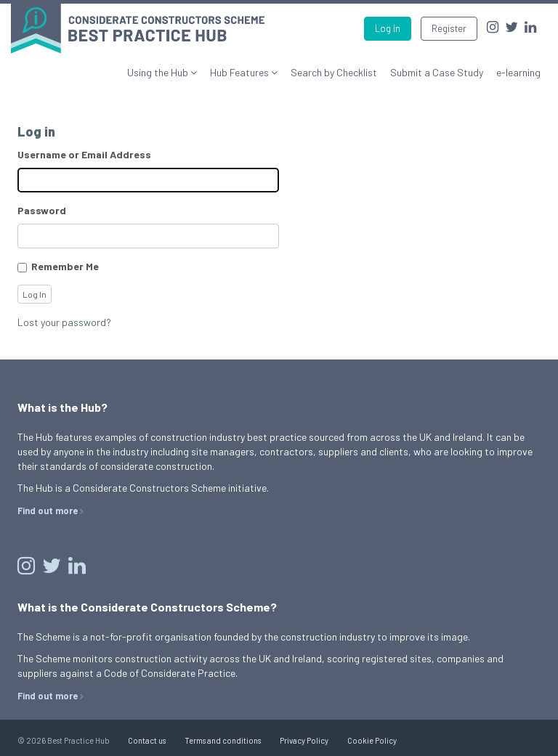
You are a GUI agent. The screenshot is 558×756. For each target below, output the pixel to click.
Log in (388, 28)
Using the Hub (159, 72)
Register (449, 28)
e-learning (518, 72)
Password (42, 210)
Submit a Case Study (437, 72)
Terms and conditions (223, 740)
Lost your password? (64, 322)
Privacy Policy (304, 740)
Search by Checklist (334, 72)
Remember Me (65, 266)
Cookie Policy (372, 740)
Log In (35, 294)
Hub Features (240, 72)
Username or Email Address (84, 154)
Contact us (147, 740)
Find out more (48, 511)
